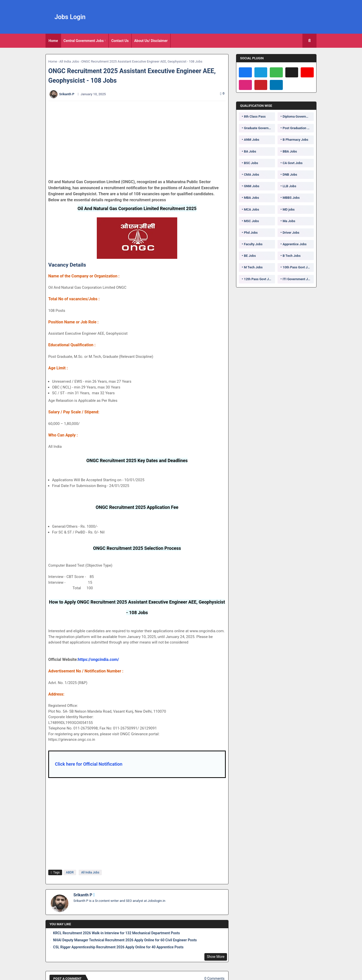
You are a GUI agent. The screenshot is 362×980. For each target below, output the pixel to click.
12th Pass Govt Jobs (259, 279)
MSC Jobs (251, 221)
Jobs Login (70, 17)
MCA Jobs (251, 209)
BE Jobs (250, 256)
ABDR (70, 872)
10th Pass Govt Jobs (298, 267)
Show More (216, 957)
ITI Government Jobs (298, 279)
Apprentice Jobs (295, 244)
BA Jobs (250, 151)
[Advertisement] (140, 140)
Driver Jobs (291, 233)
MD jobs (289, 209)
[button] (309, 41)
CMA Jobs (252, 175)
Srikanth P (83, 895)
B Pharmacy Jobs (295, 140)
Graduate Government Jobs (259, 128)
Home (53, 41)
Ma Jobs (289, 221)
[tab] (53, 41)
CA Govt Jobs (292, 163)
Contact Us (120, 41)
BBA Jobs (290, 151)
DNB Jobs (290, 175)
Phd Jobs (251, 233)
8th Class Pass (255, 116)
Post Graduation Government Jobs (298, 128)
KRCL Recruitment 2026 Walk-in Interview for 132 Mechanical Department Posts (116, 933)
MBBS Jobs (291, 198)
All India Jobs (69, 61)
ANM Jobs (252, 140)
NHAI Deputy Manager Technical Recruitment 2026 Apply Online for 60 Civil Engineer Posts (125, 940)
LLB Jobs (289, 186)
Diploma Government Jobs (298, 116)
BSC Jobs (251, 163)
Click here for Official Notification (88, 764)
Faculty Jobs (253, 244)
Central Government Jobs (84, 41)
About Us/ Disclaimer (151, 41)
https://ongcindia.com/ (99, 659)
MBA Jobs (251, 198)
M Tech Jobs (253, 267)
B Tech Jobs (291, 256)
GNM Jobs (252, 186)
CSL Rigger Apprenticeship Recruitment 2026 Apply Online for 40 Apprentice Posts (118, 947)
